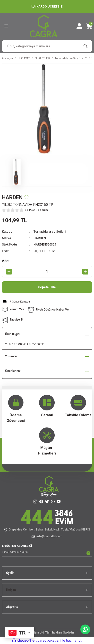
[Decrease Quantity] (9, 272)
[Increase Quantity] (85, 272)
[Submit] (88, 553)
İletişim (11, 590)
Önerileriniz (13, 371)
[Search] (47, 46)
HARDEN (40, 238)
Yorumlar (11, 356)
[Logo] (44, 26)
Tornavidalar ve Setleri (50, 232)
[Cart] (89, 26)
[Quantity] (47, 272)
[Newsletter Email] (47, 553)
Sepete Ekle (47, 287)
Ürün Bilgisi (13, 334)
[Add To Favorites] (26, 197)
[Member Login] (79, 26)
